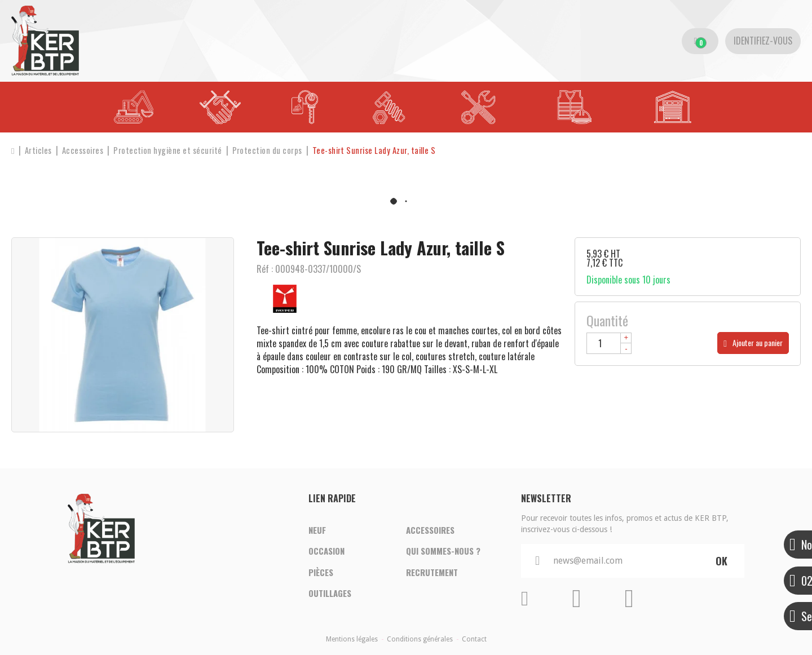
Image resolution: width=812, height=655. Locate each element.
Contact (474, 639)
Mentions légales (352, 639)
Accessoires (430, 530)
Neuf (317, 530)
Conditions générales (420, 639)
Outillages (330, 594)
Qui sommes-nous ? (443, 551)
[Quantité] (609, 343)
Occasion (326, 551)
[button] (379, 150)
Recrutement (432, 573)
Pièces (321, 573)
